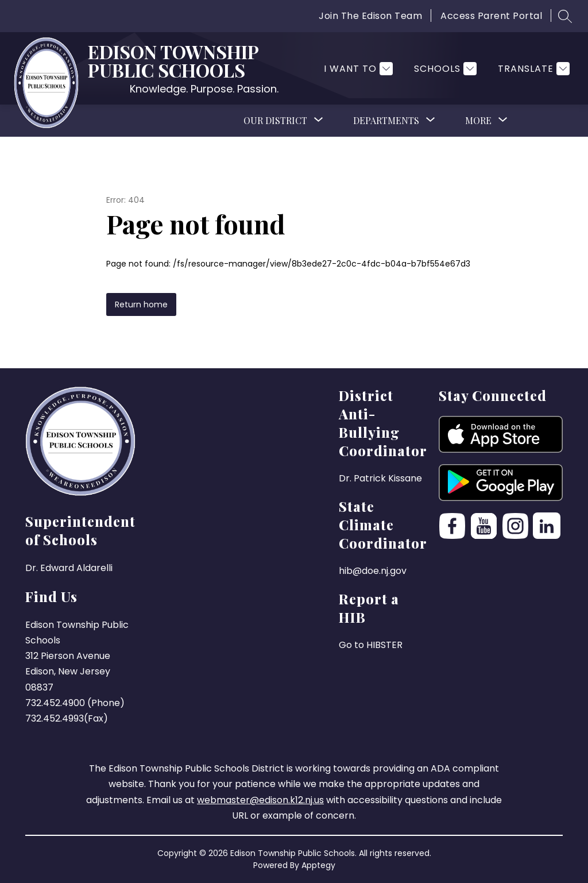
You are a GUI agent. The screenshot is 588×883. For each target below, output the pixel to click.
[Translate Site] (532, 69)
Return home (141, 304)
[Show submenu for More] (478, 121)
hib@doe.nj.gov (373, 571)
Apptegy (318, 865)
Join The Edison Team (370, 16)
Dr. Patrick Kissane (380, 478)
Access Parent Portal (491, 16)
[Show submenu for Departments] (386, 121)
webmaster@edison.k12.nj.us (260, 800)
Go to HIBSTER (371, 645)
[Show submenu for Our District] (275, 121)
